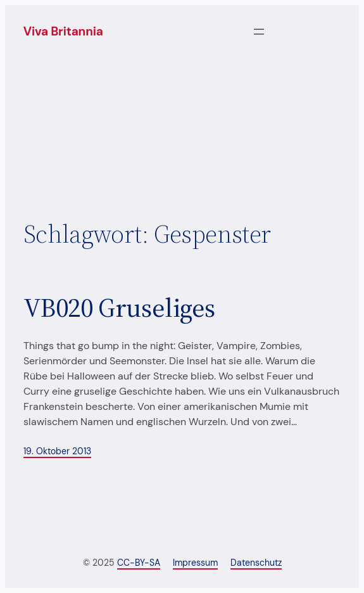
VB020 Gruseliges (119, 307)
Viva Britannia (63, 31)
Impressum (195, 563)
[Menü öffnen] (259, 32)
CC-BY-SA (139, 563)
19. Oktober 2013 (57, 451)
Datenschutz (256, 563)
